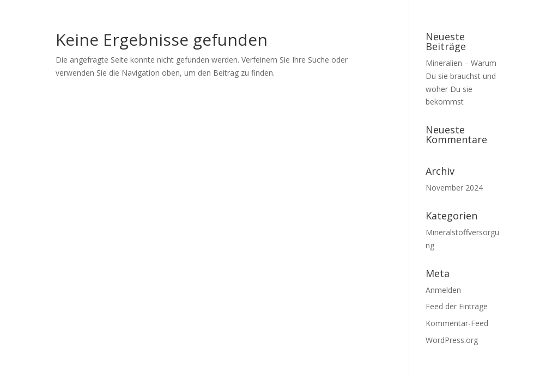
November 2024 (454, 188)
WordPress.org (452, 340)
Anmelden (443, 290)
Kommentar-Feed (457, 323)
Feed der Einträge (457, 306)
